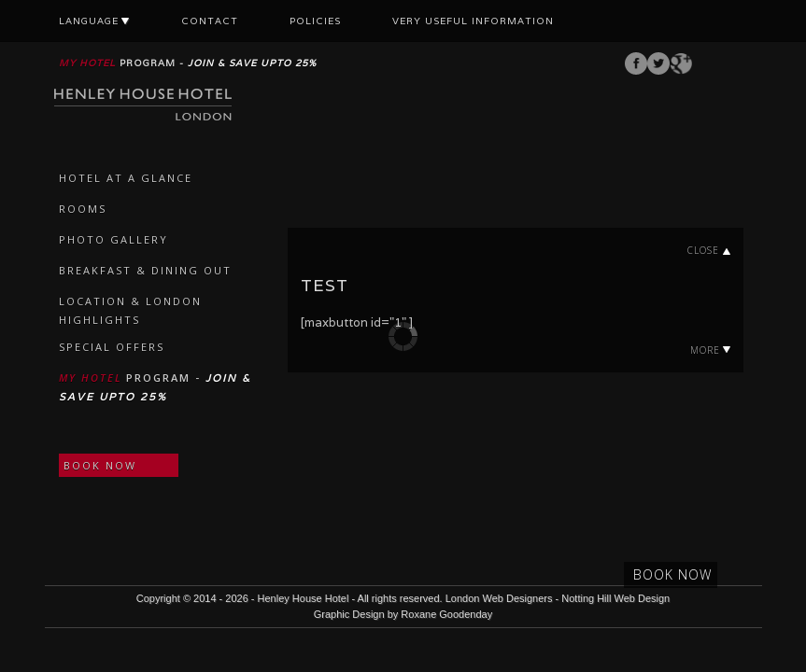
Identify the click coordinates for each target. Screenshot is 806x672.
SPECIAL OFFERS (112, 347)
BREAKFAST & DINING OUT (145, 270)
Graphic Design (349, 614)
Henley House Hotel (304, 598)
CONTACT (210, 21)
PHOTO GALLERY (113, 239)
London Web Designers (499, 598)
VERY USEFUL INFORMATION (473, 21)
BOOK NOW (100, 465)
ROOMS (83, 209)
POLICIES (315, 21)
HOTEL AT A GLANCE (126, 178)
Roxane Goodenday (446, 614)
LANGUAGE (94, 21)
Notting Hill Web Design (615, 598)
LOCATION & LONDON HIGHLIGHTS (130, 310)
